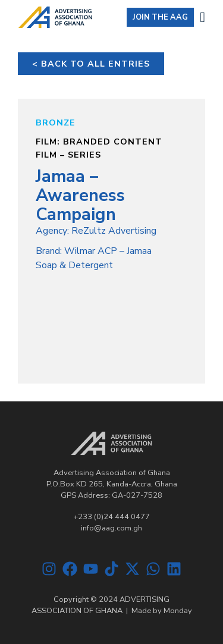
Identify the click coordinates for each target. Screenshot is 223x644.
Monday (178, 611)
